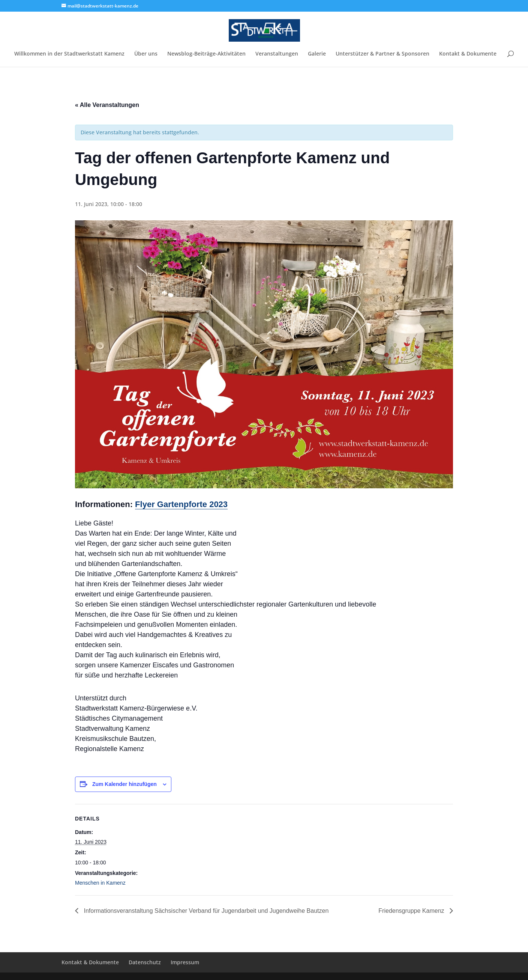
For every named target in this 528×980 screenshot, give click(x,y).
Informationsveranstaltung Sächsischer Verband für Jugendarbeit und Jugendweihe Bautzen (205, 911)
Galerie (317, 54)
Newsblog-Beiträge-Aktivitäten (206, 54)
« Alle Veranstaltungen (107, 105)
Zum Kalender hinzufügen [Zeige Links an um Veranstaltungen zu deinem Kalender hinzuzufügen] (124, 784)
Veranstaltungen (277, 54)
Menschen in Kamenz (100, 883)
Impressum (185, 962)
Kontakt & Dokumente (468, 54)
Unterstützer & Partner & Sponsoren (382, 54)
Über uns (146, 54)
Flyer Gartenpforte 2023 (181, 504)
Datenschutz (145, 962)
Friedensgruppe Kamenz (412, 911)
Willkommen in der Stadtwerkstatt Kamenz (69, 54)
